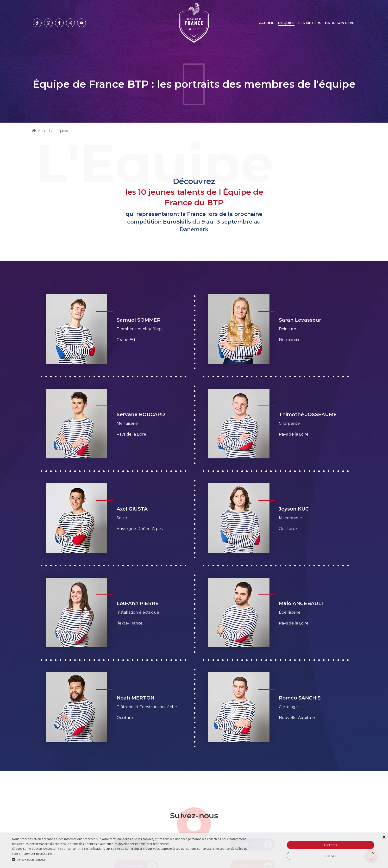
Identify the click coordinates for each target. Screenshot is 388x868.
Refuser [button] (331, 856)
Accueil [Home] (41, 131)
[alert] (194, 851)
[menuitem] (267, 23)
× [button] (384, 837)
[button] (130, 859)
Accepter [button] (331, 845)
